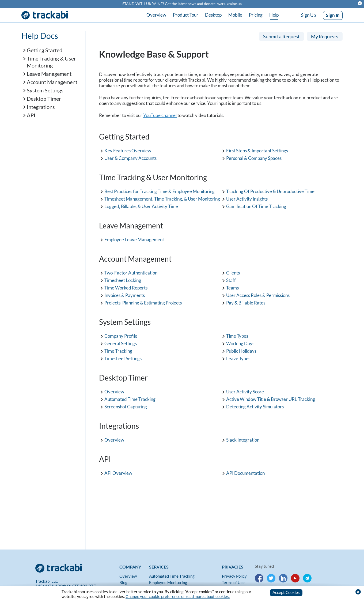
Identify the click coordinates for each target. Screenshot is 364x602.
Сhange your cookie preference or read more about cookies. (178, 596)
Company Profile (121, 335)
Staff (231, 280)
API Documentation (245, 473)
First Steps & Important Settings (257, 150)
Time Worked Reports (126, 287)
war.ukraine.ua (230, 4)
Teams (232, 287)
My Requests (325, 36)
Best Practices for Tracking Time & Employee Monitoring (160, 191)
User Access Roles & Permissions (258, 295)
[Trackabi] (76, 567)
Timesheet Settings (123, 358)
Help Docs (40, 35)
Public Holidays (241, 350)
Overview (156, 15)
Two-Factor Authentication (131, 272)
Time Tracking (118, 350)
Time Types (237, 335)
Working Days (240, 343)
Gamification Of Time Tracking (256, 206)
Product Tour (186, 15)
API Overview (118, 473)
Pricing (256, 15)
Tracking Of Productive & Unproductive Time (270, 191)
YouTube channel (160, 115)
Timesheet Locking (123, 280)
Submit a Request (281, 36)
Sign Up (308, 15)
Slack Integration (243, 439)
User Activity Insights (247, 198)
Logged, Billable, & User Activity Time (141, 206)
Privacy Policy (234, 576)
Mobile (235, 15)
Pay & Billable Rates (246, 302)
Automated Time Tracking (130, 399)
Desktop (213, 15)
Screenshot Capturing (126, 406)
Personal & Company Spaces (254, 158)
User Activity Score (245, 391)
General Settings (121, 343)
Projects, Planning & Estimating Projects (143, 302)
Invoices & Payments (125, 295)
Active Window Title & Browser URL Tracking (271, 399)
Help (274, 15)
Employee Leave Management (134, 239)
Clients (233, 272)
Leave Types (238, 358)
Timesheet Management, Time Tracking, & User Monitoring (162, 198)
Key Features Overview (128, 150)
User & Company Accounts (130, 158)
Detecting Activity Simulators (255, 406)
